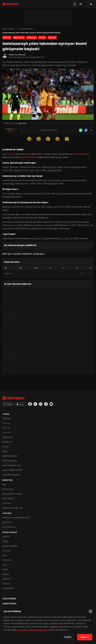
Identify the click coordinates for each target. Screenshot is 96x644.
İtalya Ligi (52, 38)
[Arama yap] (75, 4)
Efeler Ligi (7, 522)
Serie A (5, 451)
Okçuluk (6, 584)
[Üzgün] (48, 141)
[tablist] (48, 268)
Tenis (5, 565)
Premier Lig (7, 442)
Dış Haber (7, 38)
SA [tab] (77, 268)
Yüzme (5, 570)
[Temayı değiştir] (89, 4)
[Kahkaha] (39, 141)
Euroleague (8, 489)
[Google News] (11, 130)
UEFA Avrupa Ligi (10, 461)
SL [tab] (6, 268)
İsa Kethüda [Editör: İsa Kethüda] (20, 55)
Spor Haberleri (9, 29)
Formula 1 (7, 579)
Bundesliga (8, 437)
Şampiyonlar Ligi (10, 456)
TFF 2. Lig (6, 428)
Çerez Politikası (9, 598)
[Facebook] (86, 130)
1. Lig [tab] (20, 268)
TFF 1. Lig (6, 423)
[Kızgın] (57, 141)
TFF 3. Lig (6, 433)
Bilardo (6, 574)
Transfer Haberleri (11, 475)
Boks (5, 555)
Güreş (5, 541)
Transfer (42, 38)
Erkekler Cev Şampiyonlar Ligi (16, 518)
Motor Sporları (10, 546)
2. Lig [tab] (36, 268)
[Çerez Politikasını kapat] (91, 611)
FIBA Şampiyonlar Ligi (12, 494)
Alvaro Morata (19, 38)
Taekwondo (8, 588)
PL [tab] (50, 268)
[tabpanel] (48, 274)
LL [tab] (63, 268)
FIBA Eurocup (8, 499)
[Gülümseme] (29, 141)
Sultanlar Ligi (9, 527)
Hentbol (6, 537)
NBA (4, 485)
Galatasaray (32, 38)
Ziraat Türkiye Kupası (12, 470)
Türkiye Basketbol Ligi (13, 508)
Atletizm (6, 551)
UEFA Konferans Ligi (11, 465)
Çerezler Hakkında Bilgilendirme (34, 630)
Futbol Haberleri (26, 29)
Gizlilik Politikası (9, 603)
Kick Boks (7, 560)
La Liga (5, 447)
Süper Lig (7, 419)
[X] (91, 130)
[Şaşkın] (67, 141)
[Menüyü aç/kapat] (81, 4)
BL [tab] (90, 268)
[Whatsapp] (81, 130)
